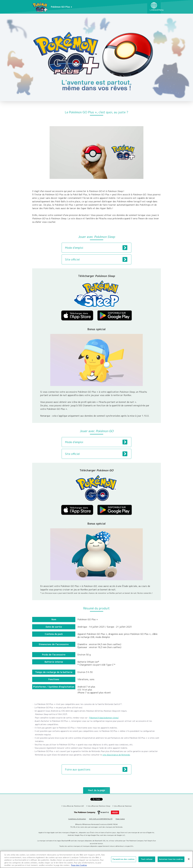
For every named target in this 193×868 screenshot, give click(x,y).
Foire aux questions (96, 769)
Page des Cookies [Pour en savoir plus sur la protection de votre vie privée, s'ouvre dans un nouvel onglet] (79, 865)
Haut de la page (97, 790)
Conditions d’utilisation (77, 819)
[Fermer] (189, 859)
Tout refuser (147, 859)
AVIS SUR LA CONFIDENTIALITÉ (101, 819)
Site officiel (96, 259)
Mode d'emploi (96, 248)
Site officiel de (73, 806)
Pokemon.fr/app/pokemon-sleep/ (104, 718)
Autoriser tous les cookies (171, 859)
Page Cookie (120, 819)
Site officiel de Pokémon (123, 806)
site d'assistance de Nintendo (116, 755)
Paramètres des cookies (124, 859)
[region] (96, 859)
